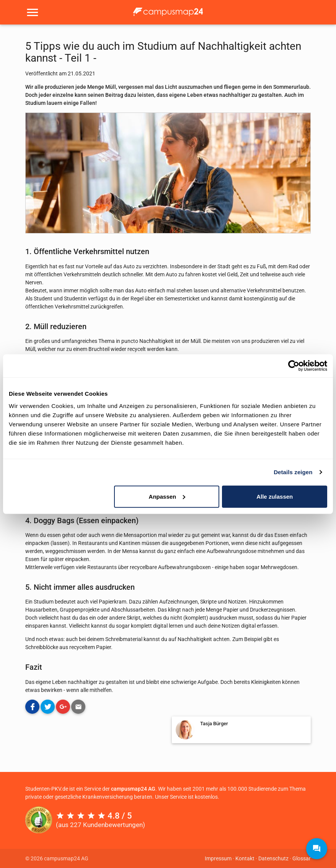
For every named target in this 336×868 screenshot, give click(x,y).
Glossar (302, 858)
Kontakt (245, 858)
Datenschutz (273, 858)
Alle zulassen (275, 496)
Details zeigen (293, 472)
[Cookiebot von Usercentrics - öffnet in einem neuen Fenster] (294, 366)
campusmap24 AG (133, 789)
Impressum (218, 858)
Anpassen (167, 496)
